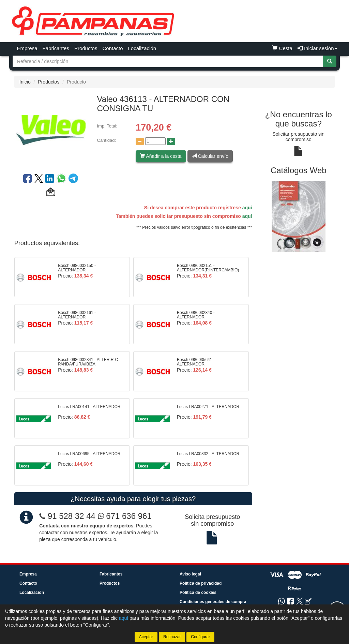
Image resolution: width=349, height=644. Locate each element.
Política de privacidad (201, 583)
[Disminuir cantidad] (140, 141)
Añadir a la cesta (161, 156)
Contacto (112, 48)
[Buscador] (168, 61)
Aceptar (146, 637)
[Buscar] (330, 61)
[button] (51, 193)
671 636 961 (125, 516)
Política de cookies (198, 593)
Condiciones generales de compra (213, 602)
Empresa (27, 48)
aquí (247, 208)
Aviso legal (190, 574)
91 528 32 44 (72, 516)
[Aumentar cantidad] (171, 141)
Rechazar (172, 637)
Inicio (25, 82)
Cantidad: (107, 140)
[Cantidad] (155, 141)
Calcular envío (210, 156)
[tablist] (299, 216)
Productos (86, 48)
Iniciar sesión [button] (317, 48)
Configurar (200, 637)
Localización (142, 48)
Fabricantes (56, 48)
